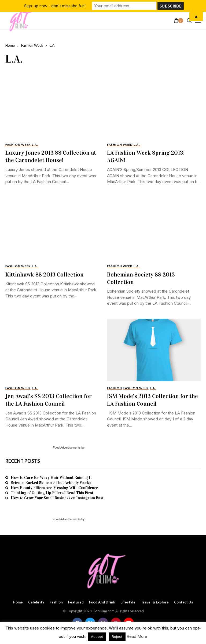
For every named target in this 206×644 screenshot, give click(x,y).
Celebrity (36, 602)
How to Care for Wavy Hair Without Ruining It (51, 478)
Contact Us (184, 602)
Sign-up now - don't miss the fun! (55, 6)
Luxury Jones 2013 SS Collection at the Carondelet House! (51, 156)
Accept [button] (97, 636)
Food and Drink (102, 602)
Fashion (56, 602)
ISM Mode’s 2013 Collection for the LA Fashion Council (152, 400)
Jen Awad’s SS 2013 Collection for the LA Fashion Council (49, 400)
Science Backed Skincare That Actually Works (51, 483)
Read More (137, 636)
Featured (76, 602)
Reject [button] (117, 636)
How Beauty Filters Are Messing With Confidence (54, 488)
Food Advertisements (67, 447)
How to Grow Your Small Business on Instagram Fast (57, 498)
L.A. (52, 45)
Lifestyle (128, 602)
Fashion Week (32, 45)
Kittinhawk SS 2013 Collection (45, 274)
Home (10, 45)
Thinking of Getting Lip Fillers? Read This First (52, 493)
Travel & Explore (155, 602)
